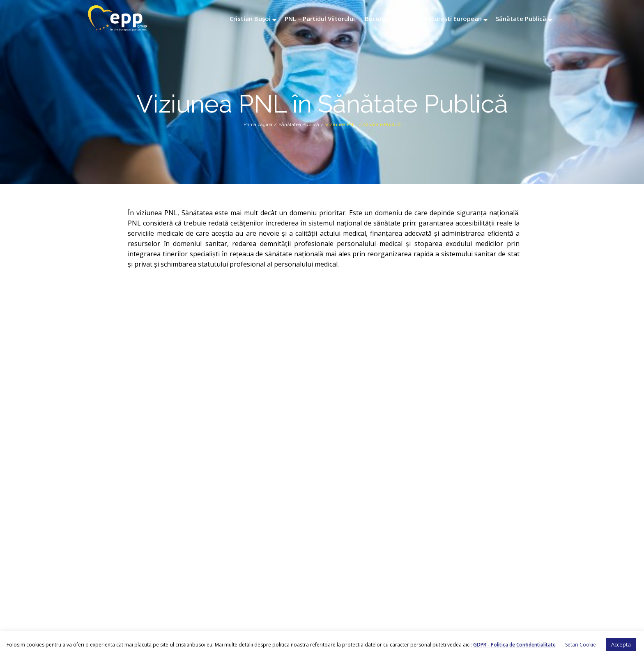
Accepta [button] (621, 644)
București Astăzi (389, 18)
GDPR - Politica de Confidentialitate (514, 645)
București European (453, 18)
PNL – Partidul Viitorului (320, 18)
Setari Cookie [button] (581, 645)
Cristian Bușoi (250, 18)
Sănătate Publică (521, 18)
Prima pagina (258, 124)
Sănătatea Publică (299, 124)
